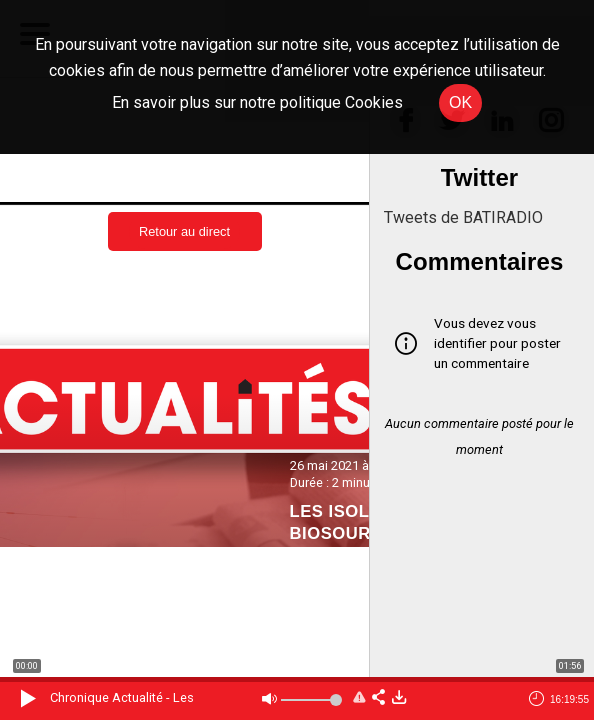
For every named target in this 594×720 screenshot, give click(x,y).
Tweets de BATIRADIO (463, 217)
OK (460, 102)
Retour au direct (184, 231)
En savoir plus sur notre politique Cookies (257, 102)
